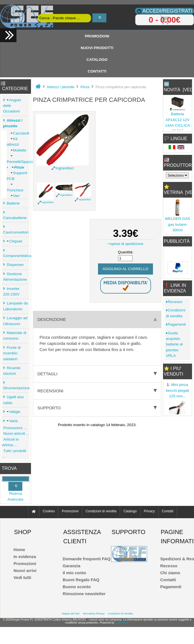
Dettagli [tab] (97, 374)
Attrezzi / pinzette (61, 87)
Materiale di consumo (15, 336)
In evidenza (25, 557)
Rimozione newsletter (84, 594)
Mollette (16, 150)
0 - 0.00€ (165, 20)
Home (19, 550)
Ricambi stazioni (12, 371)
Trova (9, 468)
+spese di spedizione (125, 244)
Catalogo (97, 60)
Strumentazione (16, 387)
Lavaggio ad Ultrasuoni (15, 321)
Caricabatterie (15, 217)
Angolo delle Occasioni (12, 106)
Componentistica (16, 255)
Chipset (14, 241)
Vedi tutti (22, 577)
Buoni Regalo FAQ (81, 580)
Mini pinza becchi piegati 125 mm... (177, 390)
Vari (13, 196)
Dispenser (14, 265)
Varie (11, 421)
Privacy (149, 511)
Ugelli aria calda (13, 400)
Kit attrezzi (13, 142)
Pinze (85, 87)
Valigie (13, 412)
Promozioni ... (14, 428)
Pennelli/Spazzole (18, 159)
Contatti (97, 71)
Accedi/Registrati (167, 11)
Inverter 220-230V (11, 291)
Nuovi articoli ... (15, 433)
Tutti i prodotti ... (14, 454)
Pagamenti (176, 324)
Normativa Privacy (94, 613)
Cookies (49, 511)
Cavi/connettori (16, 231)
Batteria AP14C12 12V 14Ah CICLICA (177, 120)
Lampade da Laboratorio (15, 306)
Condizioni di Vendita (120, 613)
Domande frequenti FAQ (87, 559)
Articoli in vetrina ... (10, 442)
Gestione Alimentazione (15, 277)
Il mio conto (75, 573)
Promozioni (97, 36)
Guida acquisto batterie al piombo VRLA (174, 344)
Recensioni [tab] (97, 391)
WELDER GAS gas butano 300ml (177, 224)
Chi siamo (170, 573)
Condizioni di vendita (176, 313)
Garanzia (72, 566)
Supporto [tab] (97, 408)
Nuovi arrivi (25, 570)
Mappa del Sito (71, 613)
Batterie (12, 203)
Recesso (174, 302)
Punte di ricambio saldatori (12, 353)
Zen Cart (122, 623)
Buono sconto (77, 587)
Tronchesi (15, 187)
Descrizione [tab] (97, 319)
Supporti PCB (17, 176)
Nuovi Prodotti (97, 48)
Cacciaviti (18, 133)
